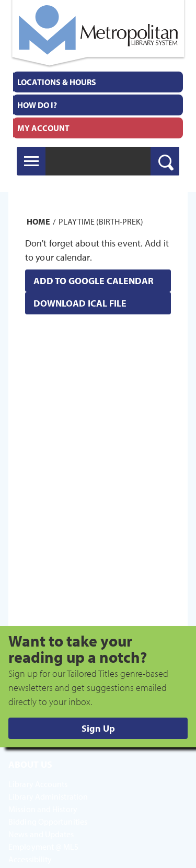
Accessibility (30, 859)
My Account (43, 128)
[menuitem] (98, 82)
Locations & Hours (57, 82)
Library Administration (48, 796)
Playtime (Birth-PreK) (101, 221)
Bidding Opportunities (48, 822)
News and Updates (41, 834)
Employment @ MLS (44, 847)
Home (38, 221)
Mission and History (43, 809)
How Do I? (37, 105)
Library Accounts (38, 784)
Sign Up (98, 728)
